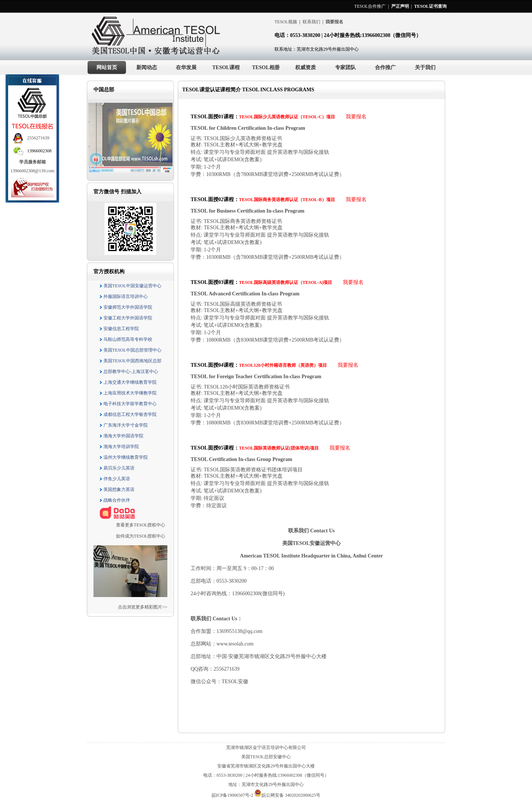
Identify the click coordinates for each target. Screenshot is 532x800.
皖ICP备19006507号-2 (233, 795)
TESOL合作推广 (370, 6)
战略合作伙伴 (115, 500)
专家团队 (345, 67)
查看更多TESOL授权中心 (141, 525)
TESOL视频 (286, 22)
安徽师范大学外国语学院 (126, 307)
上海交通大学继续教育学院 (128, 382)
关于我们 (425, 67)
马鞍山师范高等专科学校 (126, 339)
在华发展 (186, 67)
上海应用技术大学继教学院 (128, 393)
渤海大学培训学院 (119, 447)
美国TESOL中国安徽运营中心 (130, 286)
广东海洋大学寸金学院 (123, 425)
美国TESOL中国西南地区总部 (130, 361)
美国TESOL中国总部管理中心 (130, 350)
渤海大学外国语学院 (121, 436)
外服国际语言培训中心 (123, 296)
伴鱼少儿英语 (115, 479)
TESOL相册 (266, 67)
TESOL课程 (226, 67)
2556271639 (38, 138)
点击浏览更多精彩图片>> (143, 607)
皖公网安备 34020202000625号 (287, 795)
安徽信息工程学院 (119, 329)
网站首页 (107, 67)
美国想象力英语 (117, 489)
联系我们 (311, 22)
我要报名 (356, 117)
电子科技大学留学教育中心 (128, 404)
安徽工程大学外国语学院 (126, 318)
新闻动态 (147, 67)
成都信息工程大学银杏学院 (128, 414)
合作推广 (385, 67)
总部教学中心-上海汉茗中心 (129, 372)
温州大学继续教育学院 (123, 457)
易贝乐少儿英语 (117, 468)
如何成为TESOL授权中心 (141, 536)
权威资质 (306, 67)
